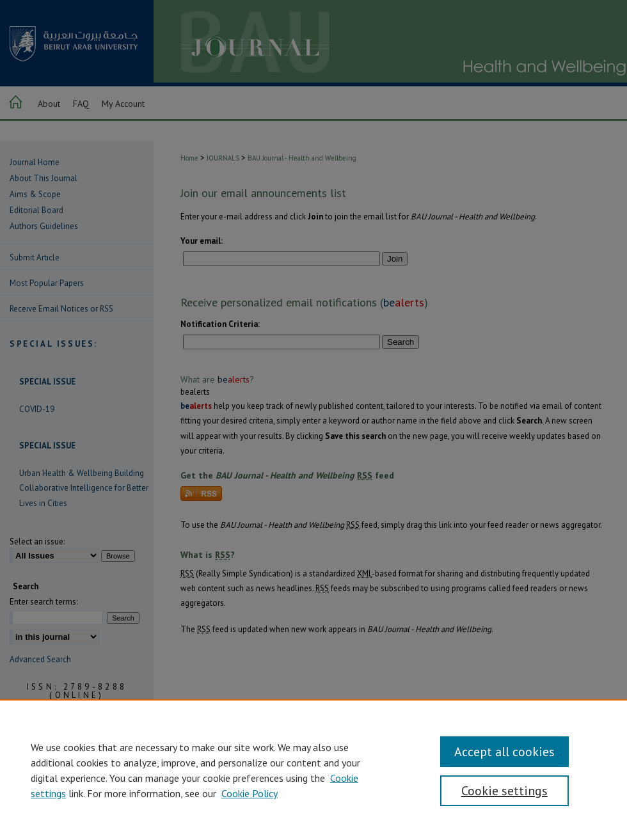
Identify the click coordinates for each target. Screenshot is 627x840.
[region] (313, 770)
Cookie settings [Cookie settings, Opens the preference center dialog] (504, 791)
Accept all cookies (504, 752)
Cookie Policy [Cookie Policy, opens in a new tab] (250, 793)
